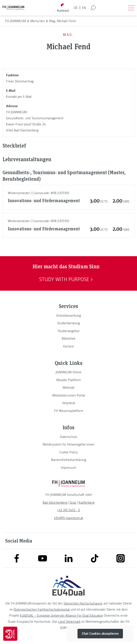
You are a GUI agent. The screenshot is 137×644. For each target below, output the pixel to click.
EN (84, 8)
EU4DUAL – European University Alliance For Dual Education (61, 616)
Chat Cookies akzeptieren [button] (100, 634)
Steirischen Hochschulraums (83, 603)
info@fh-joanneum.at (68, 518)
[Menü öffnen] (131, 8)
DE (76, 8)
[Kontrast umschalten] (63, 8)
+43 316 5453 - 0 (68, 510)
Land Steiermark (69, 622)
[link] (68, 316)
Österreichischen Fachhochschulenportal (42, 610)
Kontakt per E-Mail (19, 97)
